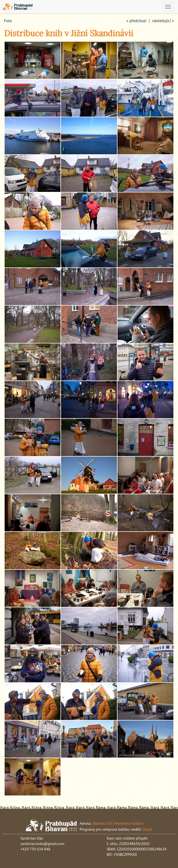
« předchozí (136, 21)
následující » (163, 21)
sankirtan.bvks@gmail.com (43, 844)
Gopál (147, 829)
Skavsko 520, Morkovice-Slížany (118, 823)
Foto (8, 21)
